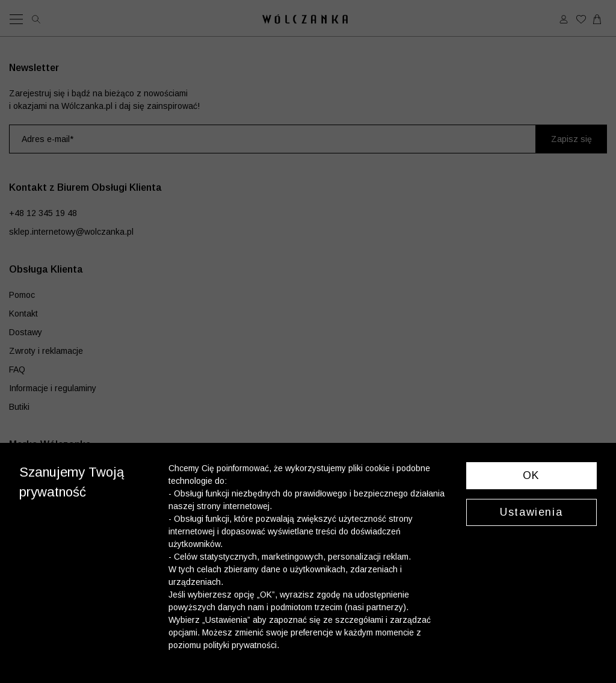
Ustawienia (531, 512)
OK (531, 475)
